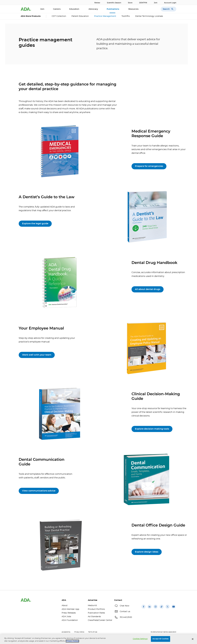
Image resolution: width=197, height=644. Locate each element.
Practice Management (105, 16)
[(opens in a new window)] (144, 609)
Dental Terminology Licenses (149, 16)
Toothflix (126, 16)
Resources (134, 9)
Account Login (170, 3)
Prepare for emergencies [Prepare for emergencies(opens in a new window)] (149, 166)
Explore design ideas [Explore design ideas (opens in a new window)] (147, 552)
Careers (57, 9)
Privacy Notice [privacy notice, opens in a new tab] (72, 641)
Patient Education (80, 16)
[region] (98, 639)
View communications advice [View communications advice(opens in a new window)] (39, 491)
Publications (113, 9)
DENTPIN (143, 3)
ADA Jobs (66, 617)
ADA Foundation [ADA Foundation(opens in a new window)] (70, 620)
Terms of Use (93, 632)
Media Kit (92, 606)
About (65, 606)
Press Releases (69, 613)
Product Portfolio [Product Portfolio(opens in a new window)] (96, 609)
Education (75, 9)
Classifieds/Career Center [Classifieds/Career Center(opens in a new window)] (99, 620)
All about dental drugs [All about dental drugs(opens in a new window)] (148, 289)
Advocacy (93, 9)
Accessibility (66, 632)
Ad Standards (94, 617)
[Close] (193, 639)
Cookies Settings (140, 639)
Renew (97, 3)
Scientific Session (114, 3)
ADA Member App (70, 609)
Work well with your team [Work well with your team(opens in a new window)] (37, 355)
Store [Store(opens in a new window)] (130, 3)
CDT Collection (59, 16)
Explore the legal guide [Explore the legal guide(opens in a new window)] (35, 224)
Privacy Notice (79, 632)
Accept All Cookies (160, 639)
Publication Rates (96, 613)
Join (156, 3)
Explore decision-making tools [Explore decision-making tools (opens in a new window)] (152, 429)
